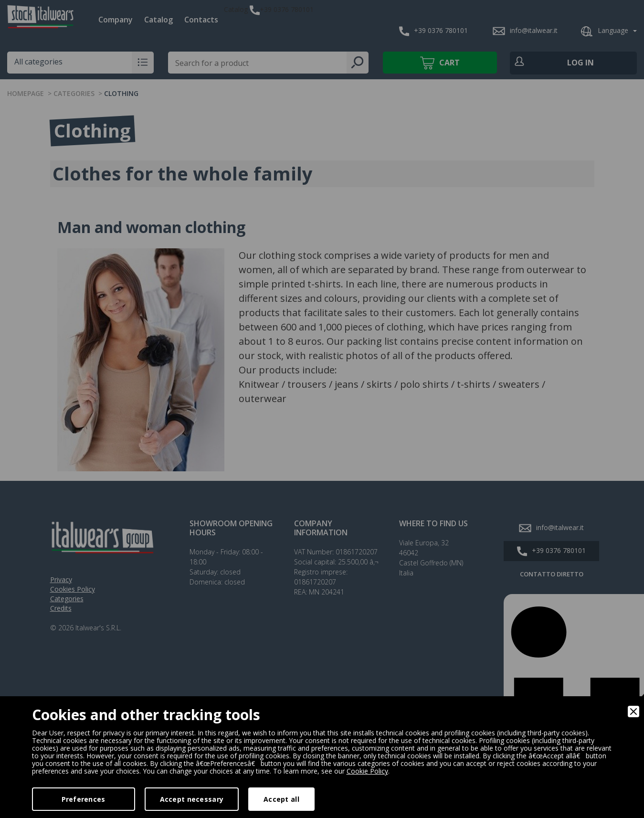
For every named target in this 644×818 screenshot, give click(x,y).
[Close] (633, 712)
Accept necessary (192, 799)
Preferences (84, 799)
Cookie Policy (367, 771)
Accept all (281, 799)
